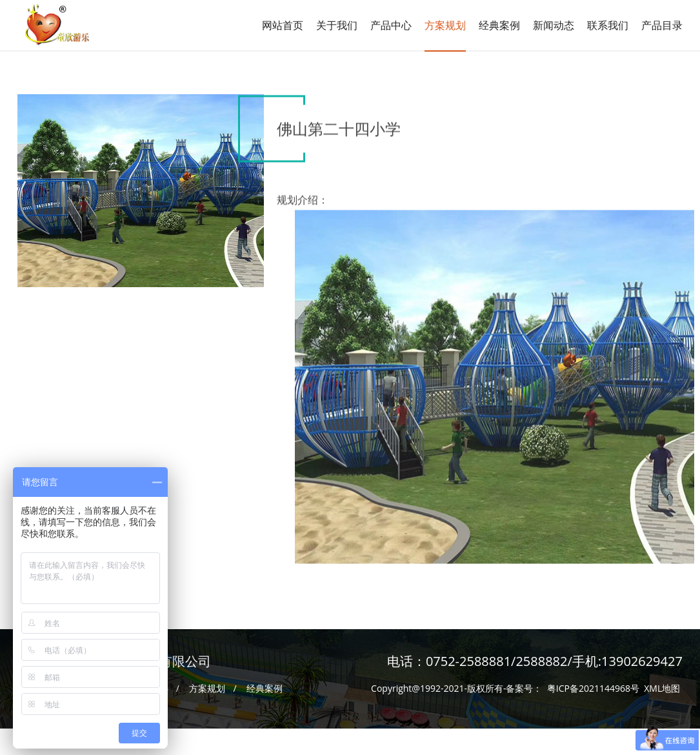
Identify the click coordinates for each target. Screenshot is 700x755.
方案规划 (445, 25)
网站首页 (283, 25)
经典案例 (265, 684)
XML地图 (662, 684)
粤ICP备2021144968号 (593, 684)
